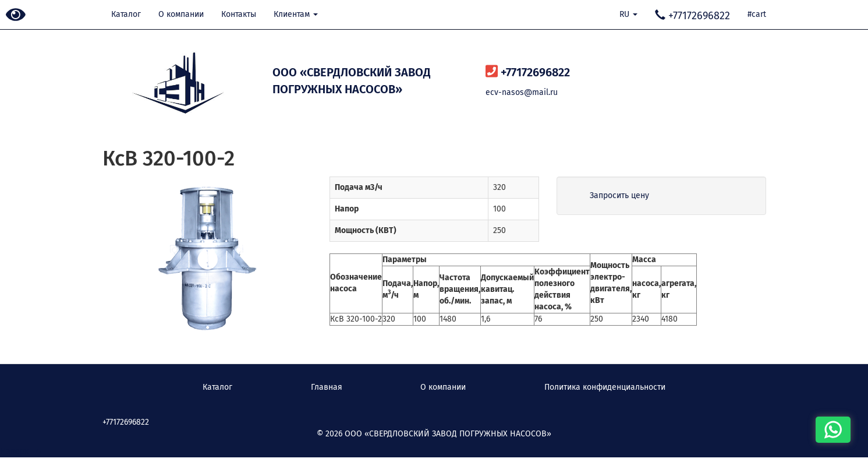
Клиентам (296, 14)
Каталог (126, 14)
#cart (757, 14)
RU (628, 14)
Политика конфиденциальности (605, 387)
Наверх (20, 451)
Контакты (239, 14)
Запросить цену (619, 195)
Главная (327, 387)
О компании (181, 14)
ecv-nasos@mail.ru (522, 92)
